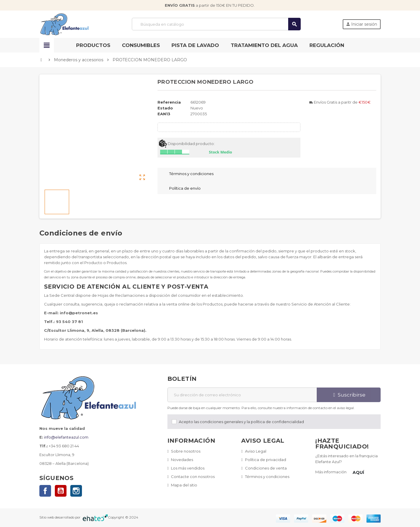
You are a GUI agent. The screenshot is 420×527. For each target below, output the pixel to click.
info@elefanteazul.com (66, 437)
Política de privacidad (266, 460)
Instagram (76, 491)
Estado (165, 108)
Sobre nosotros (186, 451)
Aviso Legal (256, 451)
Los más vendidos (188, 468)
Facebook (45, 491)
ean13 (164, 114)
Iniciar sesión (361, 24)
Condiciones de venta (266, 468)
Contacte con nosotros (193, 477)
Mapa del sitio (184, 485)
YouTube (61, 491)
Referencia (169, 102)
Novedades (182, 460)
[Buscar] (216, 24)
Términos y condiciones (267, 477)
